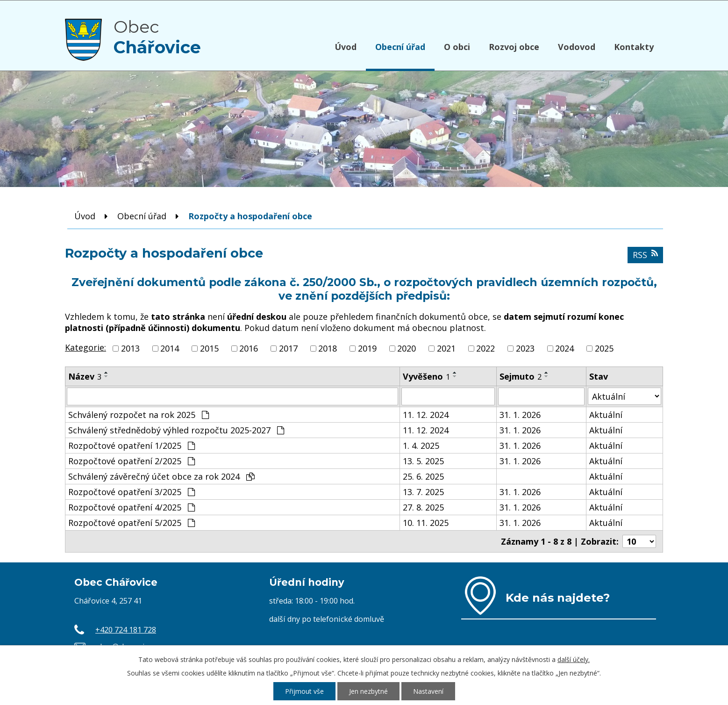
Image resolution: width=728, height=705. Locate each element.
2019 (367, 348)
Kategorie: (86, 347)
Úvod (346, 47)
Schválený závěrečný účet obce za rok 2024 (161, 476)
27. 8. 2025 (423, 507)
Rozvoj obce (514, 47)
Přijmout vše (304, 691)
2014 (170, 348)
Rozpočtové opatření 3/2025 (132, 492)
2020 (407, 348)
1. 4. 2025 (421, 446)
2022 (485, 348)
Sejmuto (521, 376)
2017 (288, 348)
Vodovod (577, 47)
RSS (645, 255)
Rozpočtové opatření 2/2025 (132, 461)
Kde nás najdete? (558, 597)
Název (85, 376)
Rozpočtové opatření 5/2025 (132, 523)
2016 (249, 348)
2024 (564, 348)
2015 (209, 348)
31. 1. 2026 (520, 415)
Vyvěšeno (426, 376)
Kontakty (634, 47)
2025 (604, 348)
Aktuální (606, 415)
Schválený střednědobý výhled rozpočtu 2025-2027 (176, 430)
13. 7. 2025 (423, 492)
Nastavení (428, 691)
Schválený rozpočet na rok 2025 (139, 415)
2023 (525, 348)
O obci (457, 47)
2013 (130, 348)
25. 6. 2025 (423, 476)
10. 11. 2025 (426, 523)
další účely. (574, 659)
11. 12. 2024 (426, 415)
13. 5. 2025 (423, 461)
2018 (328, 348)
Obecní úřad (400, 47)
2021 (446, 348)
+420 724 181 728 (126, 630)
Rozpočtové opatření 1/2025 (132, 446)
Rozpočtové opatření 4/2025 (132, 507)
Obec (157, 37)
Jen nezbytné (368, 691)
